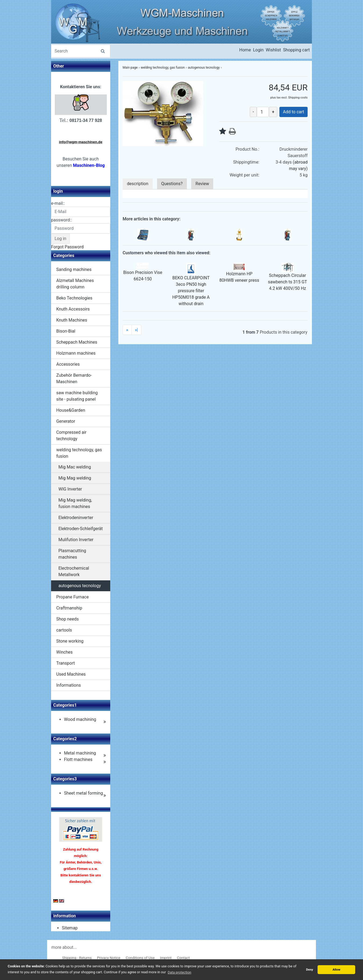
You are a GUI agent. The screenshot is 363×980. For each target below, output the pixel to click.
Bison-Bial (66, 331)
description (138, 184)
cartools (64, 630)
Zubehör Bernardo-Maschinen (74, 378)
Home (245, 50)
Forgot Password (67, 247)
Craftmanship (69, 608)
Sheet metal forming (83, 793)
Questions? (172, 184)
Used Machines (71, 674)
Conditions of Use (140, 958)
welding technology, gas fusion (79, 453)
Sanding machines (74, 269)
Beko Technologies (74, 298)
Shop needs (67, 619)
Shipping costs (298, 98)
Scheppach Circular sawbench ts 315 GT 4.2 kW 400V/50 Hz (288, 282)
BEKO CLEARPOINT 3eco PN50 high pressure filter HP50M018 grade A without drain (191, 291)
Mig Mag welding (75, 478)
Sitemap (70, 928)
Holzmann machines (76, 353)
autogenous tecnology (80, 586)
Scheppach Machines (77, 342)
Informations (68, 685)
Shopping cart (296, 50)
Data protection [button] (180, 972)
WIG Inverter (70, 489)
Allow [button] (337, 970)
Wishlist (273, 50)
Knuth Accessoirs (73, 309)
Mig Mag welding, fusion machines (75, 503)
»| (136, 330)
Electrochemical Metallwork (74, 571)
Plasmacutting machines (72, 554)
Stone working (70, 641)
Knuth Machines (72, 320)
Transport (65, 663)
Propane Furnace (72, 597)
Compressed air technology (71, 436)
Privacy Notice (109, 958)
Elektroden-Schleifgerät (81, 529)
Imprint (166, 958)
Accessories (68, 364)
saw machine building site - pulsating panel (77, 396)
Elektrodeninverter (76, 518)
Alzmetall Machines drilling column (75, 284)
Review (202, 184)
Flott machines (78, 759)
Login (258, 50)
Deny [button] (309, 970)
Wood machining (80, 719)
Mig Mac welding (75, 467)
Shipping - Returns (77, 958)
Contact (183, 958)
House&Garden (71, 410)
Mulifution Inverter (76, 540)
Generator (66, 421)
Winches (64, 652)
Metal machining (80, 753)
